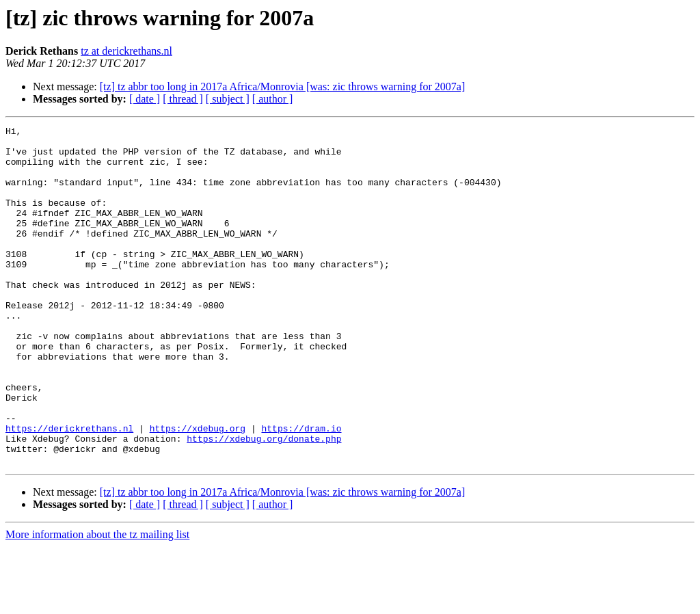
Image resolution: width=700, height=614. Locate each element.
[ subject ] (228, 99)
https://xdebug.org (198, 490)
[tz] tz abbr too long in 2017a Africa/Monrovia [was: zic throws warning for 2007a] (283, 86)
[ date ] (145, 99)
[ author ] (273, 99)
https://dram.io (301, 490)
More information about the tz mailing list (97, 602)
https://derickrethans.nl (69, 490)
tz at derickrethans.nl (126, 51)
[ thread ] (183, 99)
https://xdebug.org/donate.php (264, 502)
